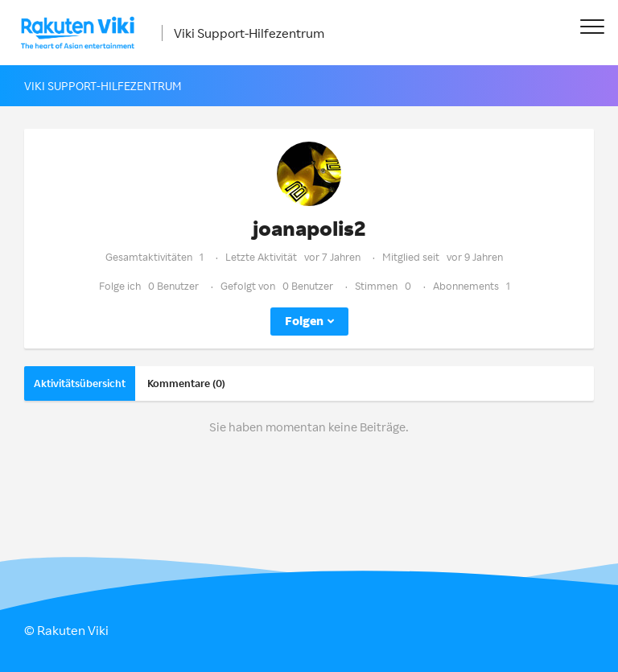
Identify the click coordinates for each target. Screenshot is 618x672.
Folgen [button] (304, 321)
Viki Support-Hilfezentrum (249, 33)
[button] (592, 26)
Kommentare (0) (186, 383)
